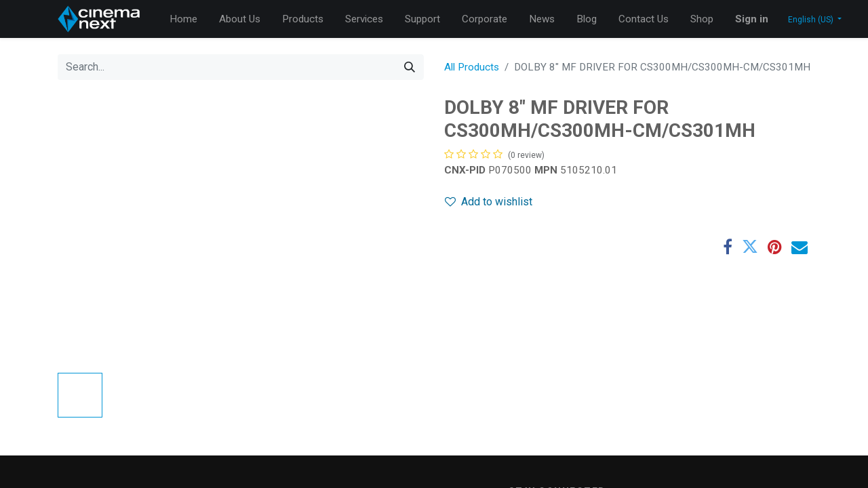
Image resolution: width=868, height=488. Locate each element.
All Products (472, 67)
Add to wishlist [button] (489, 202)
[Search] (410, 67)
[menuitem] (183, 19)
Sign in (752, 19)
